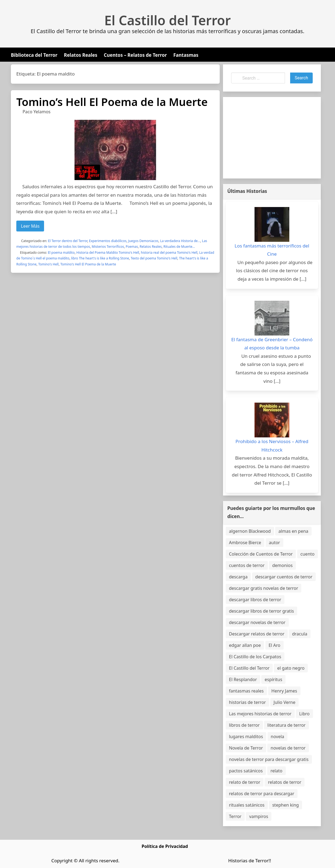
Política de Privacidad (165, 846)
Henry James (284, 691)
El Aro (274, 645)
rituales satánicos (247, 805)
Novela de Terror (246, 748)
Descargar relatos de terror (257, 634)
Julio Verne (284, 702)
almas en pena (293, 531)
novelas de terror (288, 748)
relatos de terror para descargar (262, 794)
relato (277, 771)
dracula (300, 634)
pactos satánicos (246, 771)
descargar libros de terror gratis (261, 611)
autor (274, 543)
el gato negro (291, 668)
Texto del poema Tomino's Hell (154, 258)
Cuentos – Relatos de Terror (135, 55)
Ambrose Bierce (245, 543)
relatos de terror (285, 782)
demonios (282, 565)
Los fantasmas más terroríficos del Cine (272, 250)
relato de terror (245, 782)
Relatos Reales (81, 55)
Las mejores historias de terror (260, 714)
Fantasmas (186, 55)
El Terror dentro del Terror (68, 241)
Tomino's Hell (49, 264)
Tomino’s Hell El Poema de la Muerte (112, 102)
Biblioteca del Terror (34, 55)
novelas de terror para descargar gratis (269, 759)
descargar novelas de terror (257, 622)
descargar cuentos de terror (284, 577)
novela (278, 737)
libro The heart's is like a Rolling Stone (100, 258)
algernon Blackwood (250, 531)
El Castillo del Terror (168, 20)
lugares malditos (246, 737)
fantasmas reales (246, 691)
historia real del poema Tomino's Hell (169, 253)
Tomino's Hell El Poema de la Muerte (88, 264)
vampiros (259, 816)
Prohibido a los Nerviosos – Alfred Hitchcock (272, 446)
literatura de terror (286, 725)
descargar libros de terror (255, 600)
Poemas (132, 247)
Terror (235, 816)
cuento (308, 554)
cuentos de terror (247, 565)
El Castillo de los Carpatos (255, 657)
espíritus (273, 679)
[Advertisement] (272, 138)
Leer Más (30, 226)
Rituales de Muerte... (179, 247)
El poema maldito (61, 253)
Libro (304, 714)
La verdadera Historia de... (180, 241)
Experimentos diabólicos (108, 241)
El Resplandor (243, 679)
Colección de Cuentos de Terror (261, 554)
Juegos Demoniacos (143, 241)
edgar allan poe (245, 645)
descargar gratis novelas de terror (263, 588)
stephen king (286, 805)
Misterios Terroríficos (108, 247)
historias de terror (247, 702)
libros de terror (244, 725)
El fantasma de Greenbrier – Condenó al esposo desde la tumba (272, 344)
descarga (238, 577)
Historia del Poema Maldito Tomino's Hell (108, 253)
